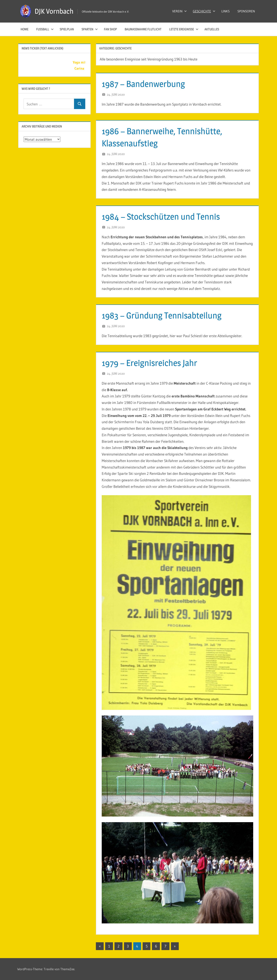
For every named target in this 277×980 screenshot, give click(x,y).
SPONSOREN (246, 11)
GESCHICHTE (204, 11)
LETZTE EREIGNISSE (184, 29)
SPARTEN (90, 29)
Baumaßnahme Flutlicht (143, 29)
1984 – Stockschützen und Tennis (161, 216)
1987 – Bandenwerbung (143, 84)
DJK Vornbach (54, 11)
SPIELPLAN (67, 29)
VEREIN (180, 11)
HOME (24, 29)
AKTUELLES (212, 29)
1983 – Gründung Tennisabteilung (162, 315)
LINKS (225, 11)
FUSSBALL (45, 29)
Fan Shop (110, 29)
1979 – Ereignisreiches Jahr (149, 363)
